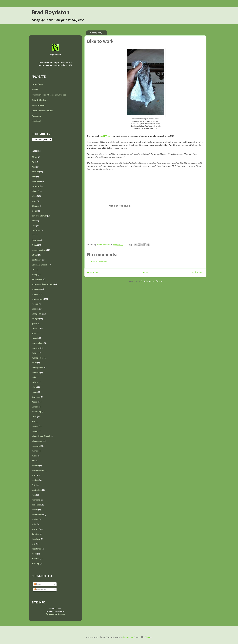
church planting (39, 250)
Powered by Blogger (55, 614)
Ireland (35, 382)
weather (36, 559)
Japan (34, 392)
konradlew (128, 637)
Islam (34, 387)
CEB (33, 235)
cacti (34, 221)
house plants (38, 343)
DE (33, 270)
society (35, 519)
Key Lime (36, 397)
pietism (35, 480)
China (34, 245)
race (34, 495)
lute (33, 422)
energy (35, 294)
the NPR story (106, 136)
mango (35, 431)
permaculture (38, 471)
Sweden (35, 534)
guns (34, 333)
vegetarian (37, 549)
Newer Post (93, 273)
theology (36, 539)
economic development (43, 284)
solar (34, 524)
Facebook (36, 116)
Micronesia (37, 441)
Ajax (34, 167)
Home (146, 273)
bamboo (36, 186)
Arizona (35, 172)
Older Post (198, 273)
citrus (34, 255)
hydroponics (38, 358)
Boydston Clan (38, 106)
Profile (35, 90)
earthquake (37, 279)
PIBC (34, 475)
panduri (35, 466)
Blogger (35, 206)
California (36, 230)
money (35, 451)
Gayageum (37, 314)
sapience (36, 505)
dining (35, 275)
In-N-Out (36, 373)
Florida (35, 304)
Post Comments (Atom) (152, 281)
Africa (34, 157)
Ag (33, 162)
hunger (35, 353)
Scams (35, 510)
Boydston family (39, 216)
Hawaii (35, 338)
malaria (35, 426)
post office (37, 490)
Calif (34, 226)
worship (36, 564)
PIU (33, 485)
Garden (35, 309)
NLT (33, 461)
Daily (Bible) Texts (40, 100)
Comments (40, 589)
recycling (36, 500)
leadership (37, 412)
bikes (34, 196)
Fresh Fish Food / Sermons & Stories (49, 95)
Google (35, 319)
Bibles (35, 191)
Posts (38, 584)
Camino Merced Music (42, 111)
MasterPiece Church (41, 436)
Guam (34, 328)
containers (37, 260)
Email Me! (36, 121)
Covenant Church (40, 265)
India (34, 377)
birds (34, 201)
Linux (34, 417)
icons (34, 363)
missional (36, 446)
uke (33, 544)
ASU (34, 177)
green (34, 324)
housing (35, 348)
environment (38, 299)
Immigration (37, 368)
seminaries (37, 515)
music (34, 456)
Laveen (35, 407)
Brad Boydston (51, 13)
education (36, 289)
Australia (36, 181)
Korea (34, 402)
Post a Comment (99, 262)
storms (35, 529)
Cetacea (35, 240)
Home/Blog (37, 84)
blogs (34, 211)
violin (34, 554)
